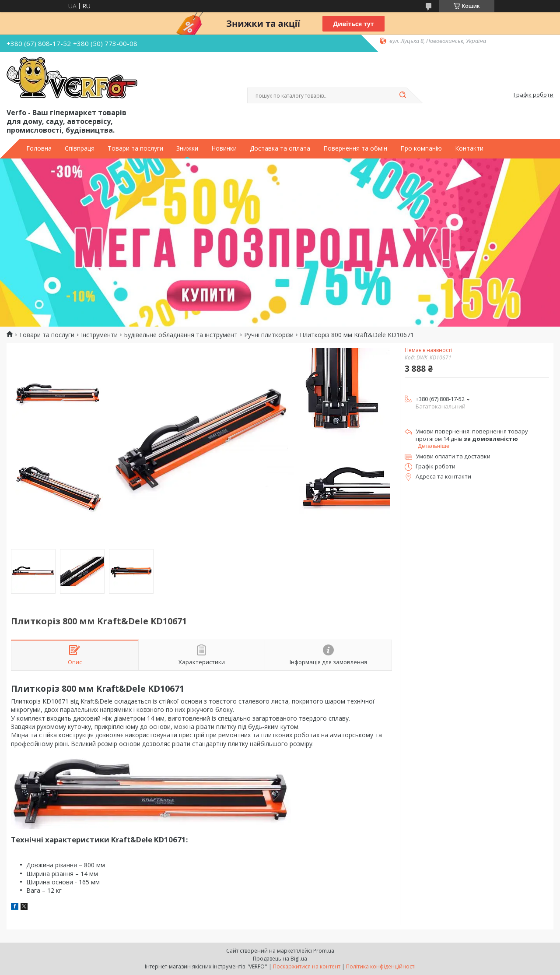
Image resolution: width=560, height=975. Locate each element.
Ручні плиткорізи (269, 335)
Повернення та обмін (355, 148)
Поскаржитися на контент (307, 966)
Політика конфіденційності (381, 966)
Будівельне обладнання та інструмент (181, 335)
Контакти (469, 148)
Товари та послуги (135, 148)
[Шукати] (402, 95)
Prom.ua (324, 951)
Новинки (224, 148)
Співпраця (80, 148)
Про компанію (421, 148)
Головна (39, 148)
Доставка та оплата (280, 148)
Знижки (187, 148)
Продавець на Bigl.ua (280, 959)
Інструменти (99, 335)
